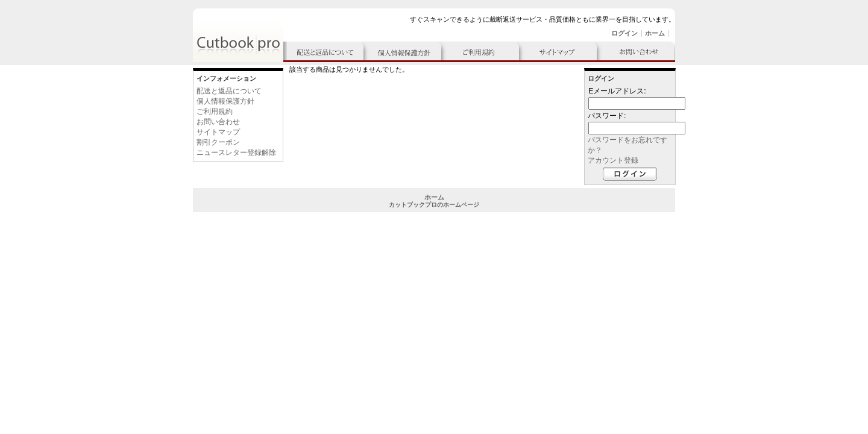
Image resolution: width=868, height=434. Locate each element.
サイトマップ (218, 132)
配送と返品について (229, 91)
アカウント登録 (613, 160)
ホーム (655, 33)
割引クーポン (218, 142)
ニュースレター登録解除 (236, 153)
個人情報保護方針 (225, 101)
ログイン (624, 33)
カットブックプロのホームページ (434, 205)
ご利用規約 (215, 112)
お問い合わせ (218, 122)
